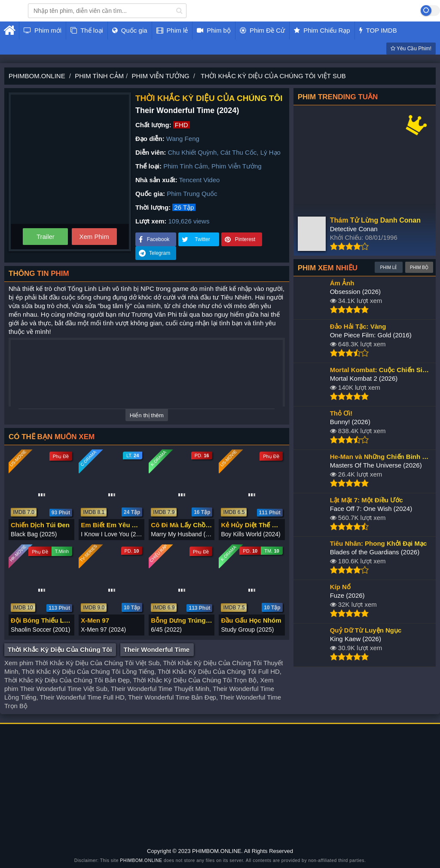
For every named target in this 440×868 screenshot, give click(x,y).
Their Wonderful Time (157, 649)
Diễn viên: (151, 152)
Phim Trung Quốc (192, 194)
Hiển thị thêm (147, 415)
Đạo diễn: (150, 139)
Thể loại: (148, 166)
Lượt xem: (151, 221)
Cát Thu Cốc (239, 152)
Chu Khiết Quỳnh (192, 152)
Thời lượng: (153, 207)
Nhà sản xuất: (156, 180)
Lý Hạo (270, 152)
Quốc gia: (150, 194)
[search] (179, 11)
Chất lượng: (153, 125)
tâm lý (121, 306)
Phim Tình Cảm (186, 166)
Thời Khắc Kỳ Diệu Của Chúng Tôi (60, 649)
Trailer (46, 237)
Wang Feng (183, 139)
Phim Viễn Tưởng (237, 166)
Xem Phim (94, 237)
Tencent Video (200, 180)
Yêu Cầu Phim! (411, 49)
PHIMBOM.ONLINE (141, 860)
